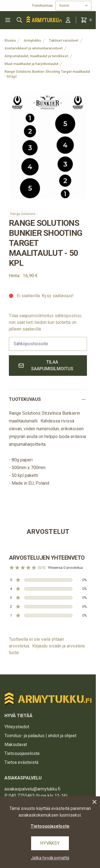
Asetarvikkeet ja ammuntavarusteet (33, 48)
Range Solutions (23, 214)
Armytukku (32, 40)
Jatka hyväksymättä (50, 858)
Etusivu (10, 40)
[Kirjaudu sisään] (68, 20)
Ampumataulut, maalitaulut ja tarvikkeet (36, 56)
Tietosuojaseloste (22, 753)
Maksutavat (16, 745)
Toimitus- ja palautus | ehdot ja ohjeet (40, 736)
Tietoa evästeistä (21, 762)
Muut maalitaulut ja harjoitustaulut (31, 64)
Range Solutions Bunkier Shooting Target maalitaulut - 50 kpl (47, 74)
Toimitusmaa (42, 5)
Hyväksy (50, 843)
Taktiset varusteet (64, 40)
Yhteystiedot (17, 727)
